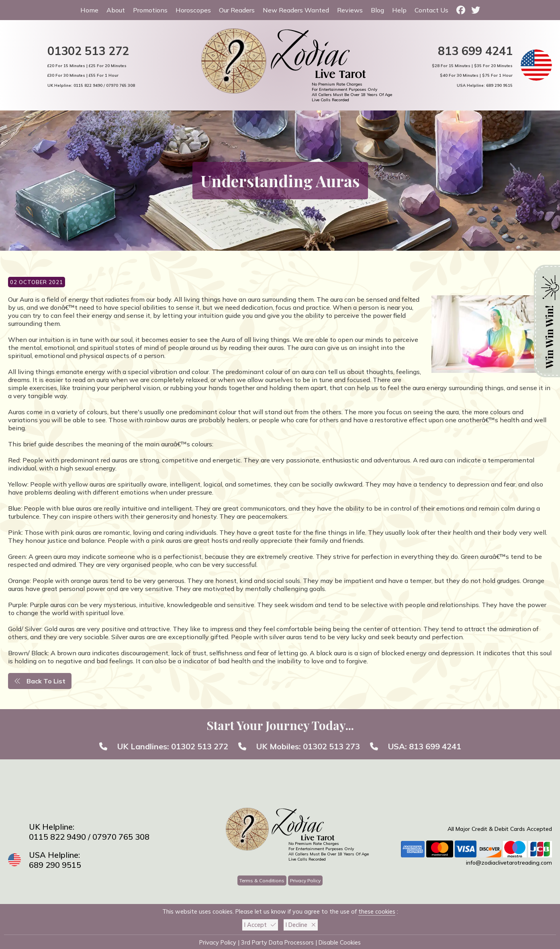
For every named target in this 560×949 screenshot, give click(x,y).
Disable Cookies (340, 943)
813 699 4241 (475, 51)
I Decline (301, 925)
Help (399, 10)
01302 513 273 (331, 746)
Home (89, 10)
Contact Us (431, 10)
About (116, 10)
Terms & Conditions (262, 880)
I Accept (260, 925)
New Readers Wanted (296, 10)
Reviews (350, 10)
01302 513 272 (88, 51)
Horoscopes (193, 10)
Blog (377, 10)
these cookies (377, 912)
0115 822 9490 (88, 85)
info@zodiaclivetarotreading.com (509, 863)
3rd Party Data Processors (277, 943)
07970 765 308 (121, 85)
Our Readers (237, 10)
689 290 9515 (499, 85)
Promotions (150, 10)
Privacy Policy (305, 880)
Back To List (40, 681)
